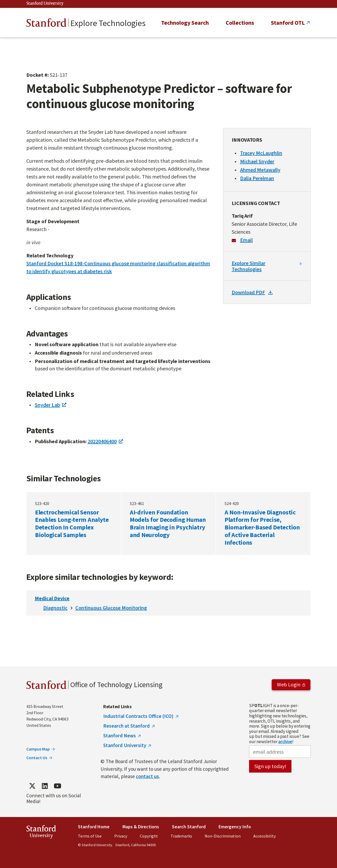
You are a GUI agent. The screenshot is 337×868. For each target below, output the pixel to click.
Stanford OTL (288, 23)
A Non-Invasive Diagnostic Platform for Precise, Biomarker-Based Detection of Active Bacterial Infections (263, 523)
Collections (240, 23)
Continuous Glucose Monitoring (111, 608)
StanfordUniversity (41, 833)
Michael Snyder (257, 161)
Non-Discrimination (223, 836)
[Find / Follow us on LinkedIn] (45, 786)
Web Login (289, 684)
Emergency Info (235, 827)
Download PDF (248, 292)
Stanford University (45, 4)
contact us (147, 776)
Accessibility (264, 836)
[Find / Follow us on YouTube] (57, 786)
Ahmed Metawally (260, 170)
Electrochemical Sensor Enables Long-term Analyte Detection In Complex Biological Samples (74, 523)
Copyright (149, 836)
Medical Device (52, 598)
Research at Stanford (127, 726)
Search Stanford (189, 827)
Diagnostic (55, 608)
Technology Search (185, 23)
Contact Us (37, 758)
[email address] (280, 752)
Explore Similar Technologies (249, 266)
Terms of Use (90, 836)
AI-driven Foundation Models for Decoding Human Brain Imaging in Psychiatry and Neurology (168, 523)
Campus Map (38, 749)
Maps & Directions (141, 827)
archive (285, 742)
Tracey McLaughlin (261, 153)
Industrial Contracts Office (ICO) (138, 716)
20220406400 (102, 441)
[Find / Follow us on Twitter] (32, 786)
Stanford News (120, 736)
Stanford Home (94, 827)
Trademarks (181, 836)
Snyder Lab (47, 405)
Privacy (121, 836)
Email (246, 240)
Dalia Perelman (257, 178)
